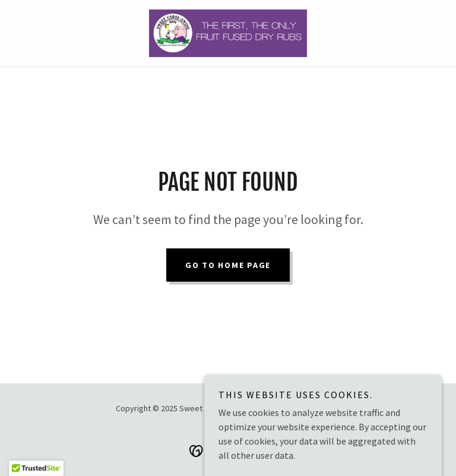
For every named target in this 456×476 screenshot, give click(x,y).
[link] (228, 33)
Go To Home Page (228, 265)
